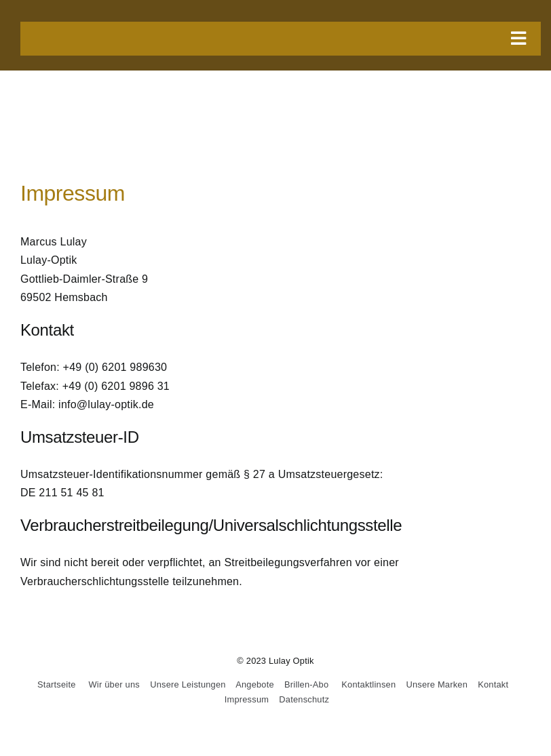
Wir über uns (114, 684)
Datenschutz (304, 699)
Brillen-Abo (306, 684)
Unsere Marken (437, 684)
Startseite (56, 684)
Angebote (255, 684)
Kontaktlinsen (368, 684)
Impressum (247, 699)
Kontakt (493, 684)
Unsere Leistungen (188, 684)
